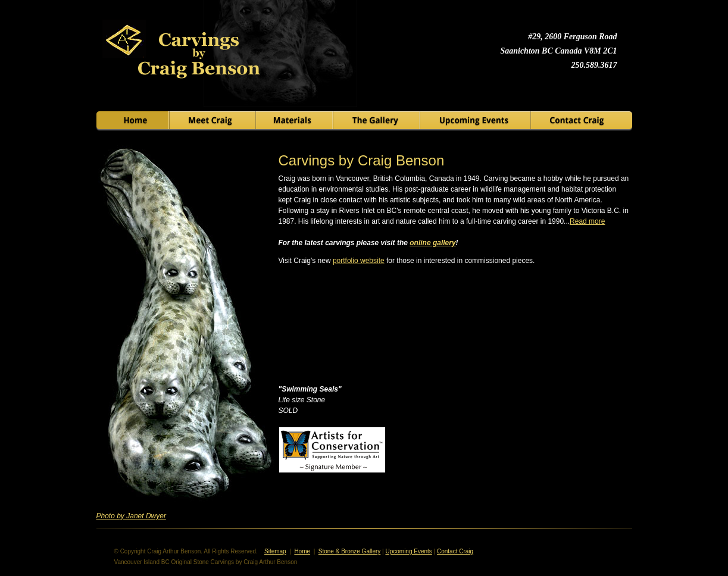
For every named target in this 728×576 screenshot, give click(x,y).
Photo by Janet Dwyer (131, 516)
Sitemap (275, 551)
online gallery (432, 243)
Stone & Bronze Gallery (350, 551)
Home (302, 551)
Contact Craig (455, 551)
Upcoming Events (408, 551)
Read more (587, 221)
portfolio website (359, 261)
